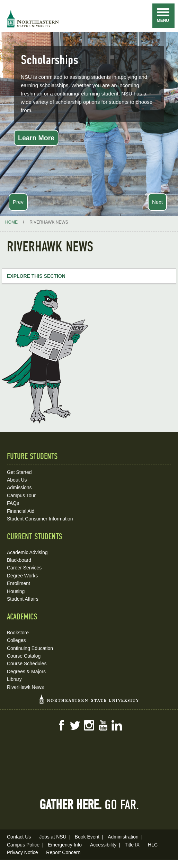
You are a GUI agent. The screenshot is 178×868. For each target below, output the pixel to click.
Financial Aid (21, 511)
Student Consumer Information (40, 519)
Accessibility (103, 845)
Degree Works (22, 576)
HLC (153, 845)
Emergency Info (65, 845)
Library (14, 679)
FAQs (13, 503)
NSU (33, 19)
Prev (18, 202)
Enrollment (19, 583)
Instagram (89, 725)
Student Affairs (23, 599)
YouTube (103, 725)
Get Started (19, 472)
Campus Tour (21, 495)
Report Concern (63, 852)
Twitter (75, 725)
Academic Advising (27, 552)
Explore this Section (36, 276)
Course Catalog (24, 656)
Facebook (61, 725)
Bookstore (18, 633)
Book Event (87, 837)
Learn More (36, 138)
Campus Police (23, 845)
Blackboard (19, 560)
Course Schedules (27, 663)
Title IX (132, 845)
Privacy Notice (22, 852)
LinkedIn (117, 725)
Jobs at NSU (53, 837)
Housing (16, 591)
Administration (123, 837)
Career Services (24, 568)
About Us (17, 480)
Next (157, 202)
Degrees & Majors (26, 671)
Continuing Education (30, 648)
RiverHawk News (25, 687)
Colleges (16, 640)
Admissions (19, 487)
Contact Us (19, 837)
